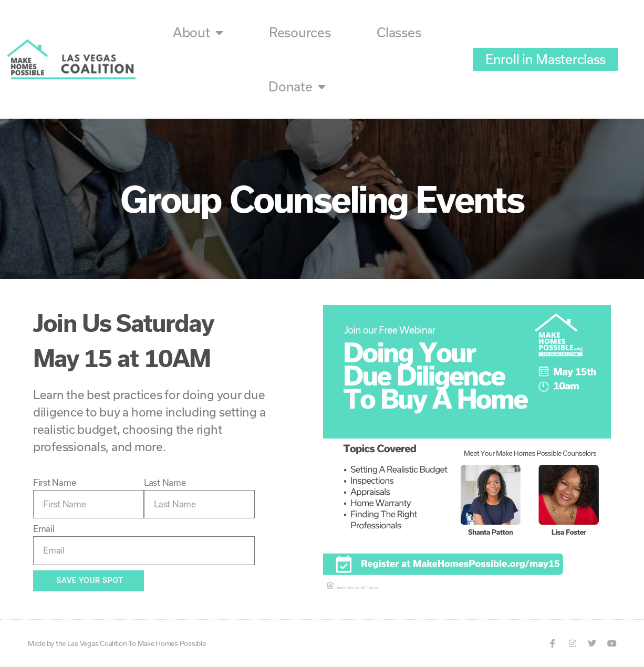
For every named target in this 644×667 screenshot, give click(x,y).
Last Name (165, 482)
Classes (399, 32)
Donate (297, 87)
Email (44, 529)
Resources (300, 32)
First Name (54, 482)
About (198, 33)
